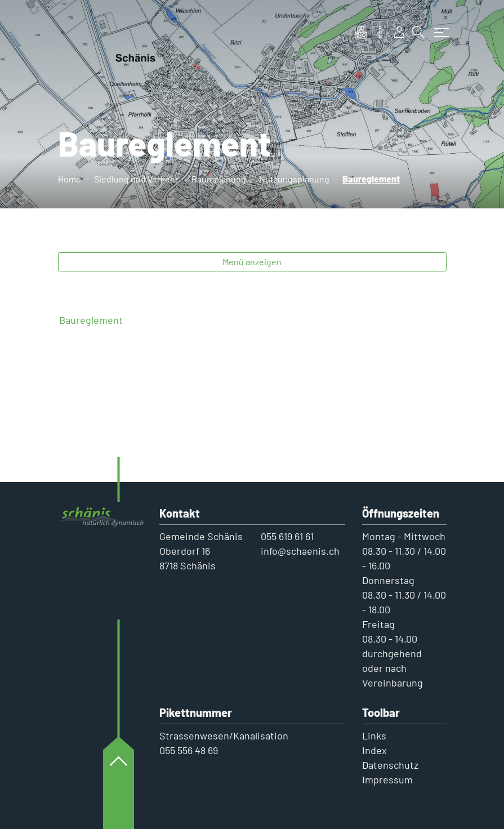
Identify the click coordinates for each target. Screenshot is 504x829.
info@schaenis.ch (300, 551)
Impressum (387, 779)
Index (374, 750)
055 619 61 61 (287, 536)
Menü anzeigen (252, 262)
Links (374, 736)
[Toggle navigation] (439, 27)
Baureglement (91, 320)
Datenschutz (390, 765)
